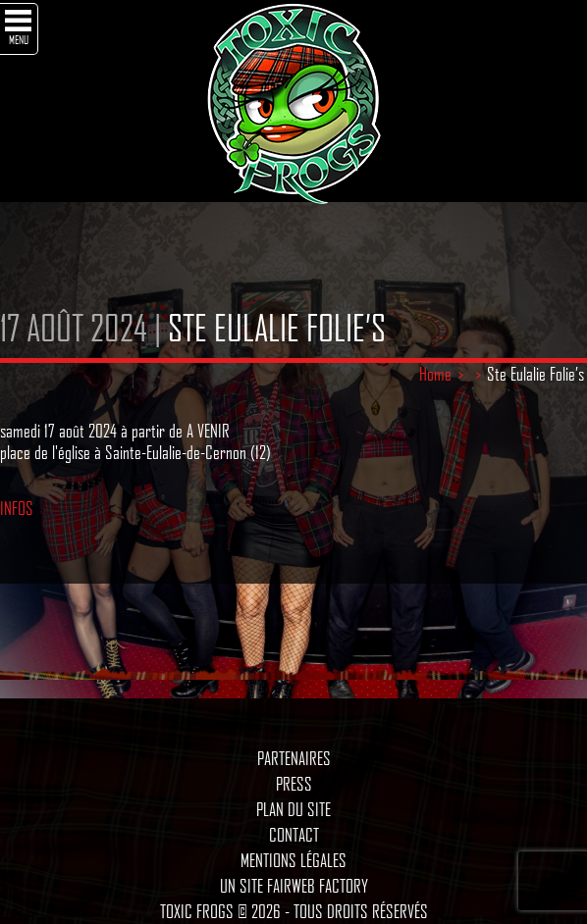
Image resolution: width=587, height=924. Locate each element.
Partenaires (294, 758)
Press (294, 784)
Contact (294, 835)
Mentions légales (293, 860)
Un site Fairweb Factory (294, 886)
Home (435, 374)
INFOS (17, 508)
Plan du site (293, 809)
